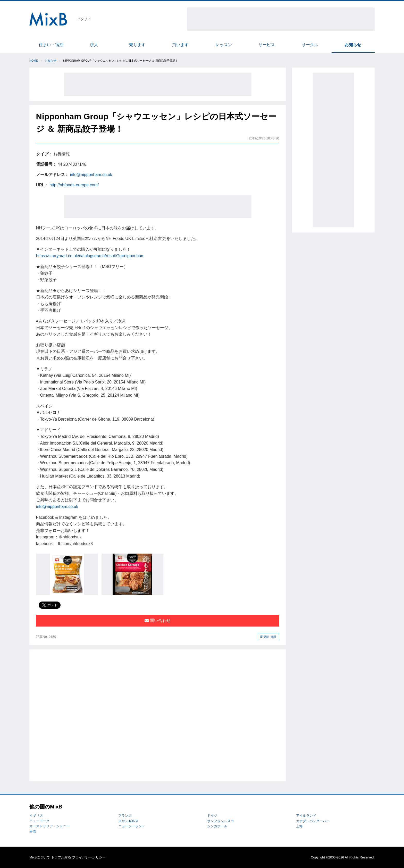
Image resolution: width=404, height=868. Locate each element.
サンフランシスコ (221, 821)
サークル (310, 45)
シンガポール (217, 826)
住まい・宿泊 (51, 45)
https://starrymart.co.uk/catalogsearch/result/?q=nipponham (90, 256)
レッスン (224, 45)
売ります (137, 45)
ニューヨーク (39, 821)
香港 (33, 832)
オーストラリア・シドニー (49, 826)
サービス (267, 45)
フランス (125, 816)
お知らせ (353, 45)
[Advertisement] (281, 19)
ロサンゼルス (128, 821)
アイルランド (306, 816)
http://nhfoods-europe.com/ (74, 185)
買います (180, 45)
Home (34, 61)
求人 (94, 45)
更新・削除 (268, 637)
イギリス (36, 816)
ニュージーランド (132, 826)
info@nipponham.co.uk (91, 175)
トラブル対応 (61, 857)
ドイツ (212, 816)
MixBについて (40, 857)
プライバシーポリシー (89, 857)
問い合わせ (157, 620)
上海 (299, 826)
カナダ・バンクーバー (313, 821)
